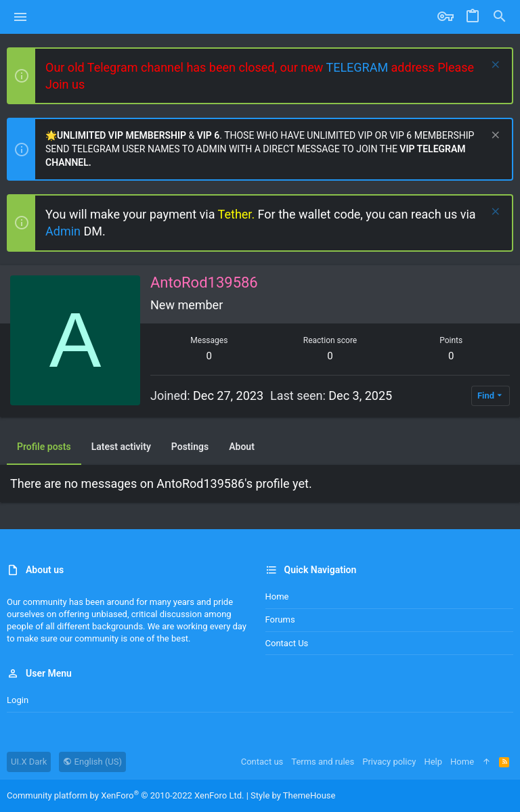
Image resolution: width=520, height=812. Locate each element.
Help (433, 762)
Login (18, 700)
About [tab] (242, 447)
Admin (64, 231)
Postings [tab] (190, 447)
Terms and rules (323, 762)
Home (277, 596)
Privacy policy (389, 762)
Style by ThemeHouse (293, 795)
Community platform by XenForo (125, 795)
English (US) (92, 762)
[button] (21, 17)
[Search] (500, 17)
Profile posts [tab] (44, 447)
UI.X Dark (29, 762)
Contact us (287, 643)
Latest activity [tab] (121, 447)
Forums (280, 619)
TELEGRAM (358, 67)
